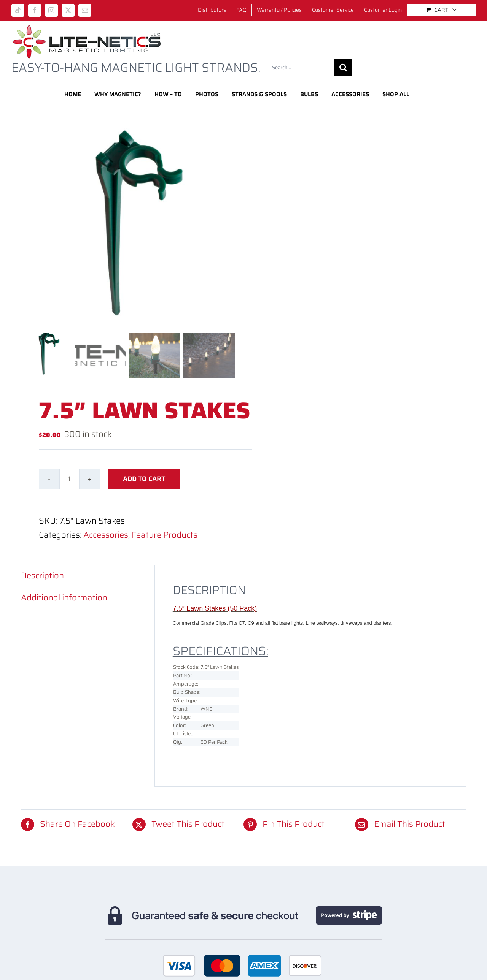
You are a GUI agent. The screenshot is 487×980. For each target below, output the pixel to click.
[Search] (343, 67)
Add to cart (144, 479)
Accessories (106, 535)
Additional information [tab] (64, 598)
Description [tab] (42, 575)
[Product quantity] (69, 479)
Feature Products (165, 535)
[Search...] (300, 67)
